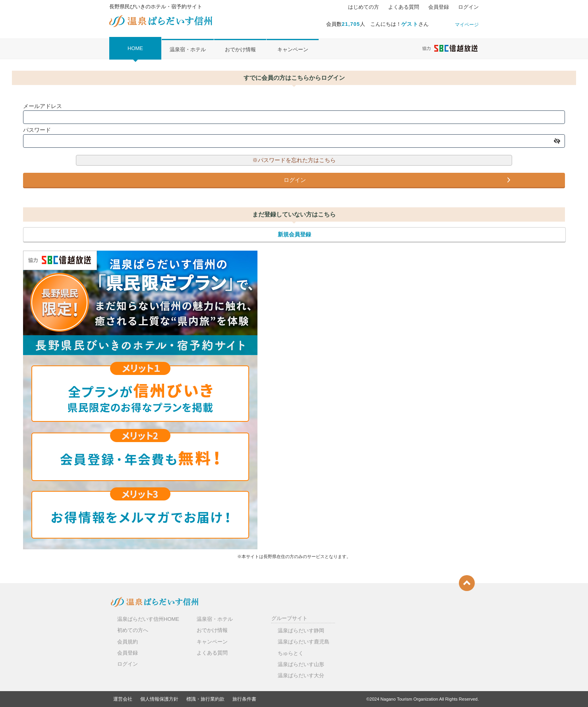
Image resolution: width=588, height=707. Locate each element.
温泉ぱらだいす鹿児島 (304, 642)
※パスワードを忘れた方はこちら (294, 160)
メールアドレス (43, 106)
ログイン (468, 7)
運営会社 (123, 699)
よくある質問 (404, 7)
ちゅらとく (291, 653)
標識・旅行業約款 (205, 699)
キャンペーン (293, 49)
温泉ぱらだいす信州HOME (148, 619)
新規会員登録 (294, 234)
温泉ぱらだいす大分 (301, 675)
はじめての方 (364, 7)
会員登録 (439, 7)
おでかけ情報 (240, 49)
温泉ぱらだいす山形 (301, 664)
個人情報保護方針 (159, 699)
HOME (135, 48)
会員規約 (128, 642)
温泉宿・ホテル (188, 49)
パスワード (37, 130)
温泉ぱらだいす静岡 (301, 631)
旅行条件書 (244, 699)
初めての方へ (133, 630)
